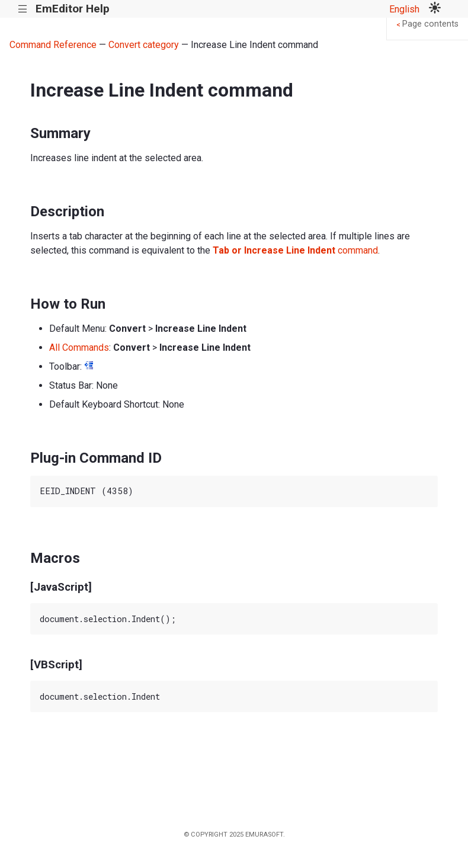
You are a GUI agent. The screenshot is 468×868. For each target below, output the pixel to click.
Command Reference (53, 45)
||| (23, 9)
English (404, 9)
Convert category (144, 45)
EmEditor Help (73, 9)
